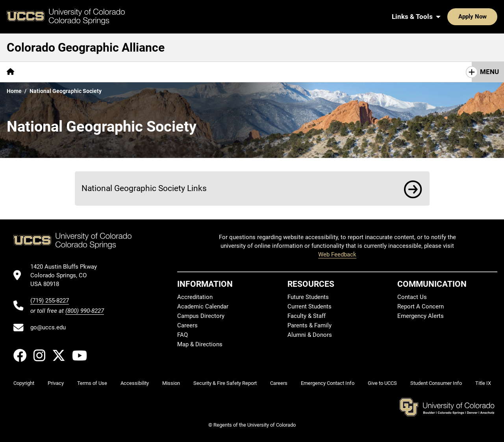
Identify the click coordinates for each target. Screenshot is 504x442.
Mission (171, 383)
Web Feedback (337, 254)
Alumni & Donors (310, 335)
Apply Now (448, 17)
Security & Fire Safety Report (225, 383)
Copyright (24, 383)
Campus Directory (201, 316)
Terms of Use (92, 383)
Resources (252, 72)
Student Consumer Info (436, 383)
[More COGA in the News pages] (189, 72)
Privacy (56, 383)
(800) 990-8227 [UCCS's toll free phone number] (85, 311)
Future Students (308, 297)
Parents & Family (309, 325)
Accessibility (135, 383)
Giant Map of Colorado (62, 72)
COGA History (422, 72)
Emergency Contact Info (328, 383)
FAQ (183, 335)
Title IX (483, 383)
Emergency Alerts (421, 316)
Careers (187, 325)
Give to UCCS (382, 383)
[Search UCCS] (489, 17)
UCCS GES (363, 72)
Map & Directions (200, 344)
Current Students (309, 306)
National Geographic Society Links (144, 188)
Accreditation (195, 297)
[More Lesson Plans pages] (308, 72)
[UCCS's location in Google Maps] (67, 276)
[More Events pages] (126, 72)
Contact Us (412, 297)
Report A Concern (421, 306)
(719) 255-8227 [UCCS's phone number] (50, 301)
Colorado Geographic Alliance (86, 47)
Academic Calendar (203, 306)
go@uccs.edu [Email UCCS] (48, 327)
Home (14, 91)
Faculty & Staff (307, 316)
